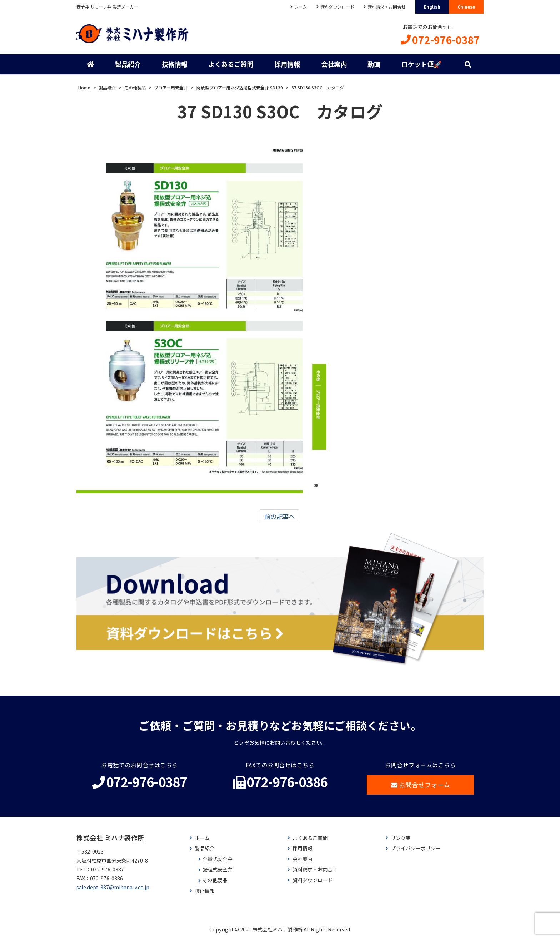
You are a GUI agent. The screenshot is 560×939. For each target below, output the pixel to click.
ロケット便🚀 (421, 64)
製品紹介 (128, 64)
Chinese (466, 7)
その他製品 (215, 881)
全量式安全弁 (217, 859)
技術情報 (175, 64)
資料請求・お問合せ (386, 7)
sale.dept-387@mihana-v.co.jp (113, 888)
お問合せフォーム (421, 785)
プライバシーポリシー (416, 849)
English (432, 7)
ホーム (300, 7)
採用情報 (287, 64)
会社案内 (334, 64)
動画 (374, 64)
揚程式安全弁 (217, 870)
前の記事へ (279, 517)
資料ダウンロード (337, 7)
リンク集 (401, 838)
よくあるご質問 (231, 64)
